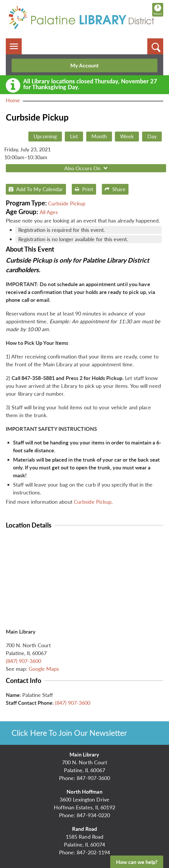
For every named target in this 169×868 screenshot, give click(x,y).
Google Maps (44, 669)
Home (13, 100)
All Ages (49, 212)
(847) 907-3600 (23, 661)
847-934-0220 (93, 815)
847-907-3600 (93, 778)
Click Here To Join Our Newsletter (69, 733)
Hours (158, 10)
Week (127, 136)
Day (152, 136)
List (74, 136)
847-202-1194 (93, 852)
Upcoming (45, 136)
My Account (84, 65)
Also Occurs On (87, 168)
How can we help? (137, 862)
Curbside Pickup (67, 203)
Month (99, 136)
